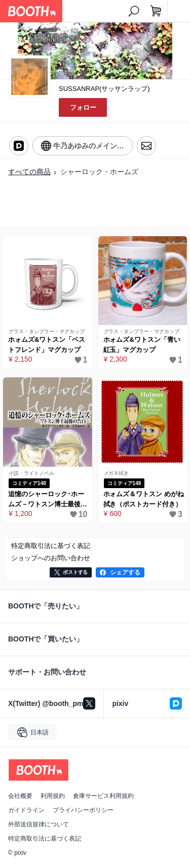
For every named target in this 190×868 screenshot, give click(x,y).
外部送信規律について (39, 824)
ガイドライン (26, 810)
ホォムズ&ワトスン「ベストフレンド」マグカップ (47, 345)
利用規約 (53, 796)
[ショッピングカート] (156, 11)
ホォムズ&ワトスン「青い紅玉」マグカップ (142, 345)
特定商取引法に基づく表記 (45, 839)
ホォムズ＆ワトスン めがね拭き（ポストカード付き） (144, 499)
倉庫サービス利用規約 (103, 796)
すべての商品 (29, 172)
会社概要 (20, 796)
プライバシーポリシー (83, 810)
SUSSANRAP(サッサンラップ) (104, 89)
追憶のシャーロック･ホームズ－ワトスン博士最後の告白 (48, 500)
